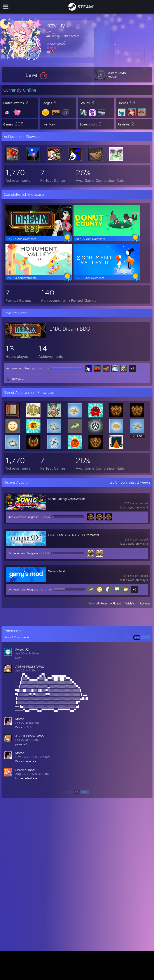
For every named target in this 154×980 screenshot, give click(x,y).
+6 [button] (135, 589)
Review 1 (18, 379)
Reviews (145, 603)
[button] (36, 75)
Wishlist (130, 603)
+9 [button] (132, 368)
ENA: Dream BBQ (70, 329)
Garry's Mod (56, 571)
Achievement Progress (21, 368)
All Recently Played (109, 603)
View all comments (17, 637)
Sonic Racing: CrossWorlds (67, 499)
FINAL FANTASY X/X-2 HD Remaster (74, 535)
